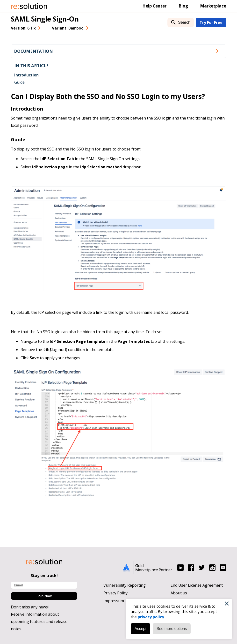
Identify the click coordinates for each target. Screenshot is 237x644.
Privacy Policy (115, 593)
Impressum (114, 601)
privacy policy (151, 617)
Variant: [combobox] (68, 28)
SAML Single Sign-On (45, 19)
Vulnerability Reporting (125, 585)
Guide (19, 82)
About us (179, 593)
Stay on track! (44, 576)
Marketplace (213, 6)
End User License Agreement (197, 585)
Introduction (26, 75)
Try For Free (211, 22)
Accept (140, 629)
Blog (183, 6)
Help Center (154, 6)
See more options (172, 629)
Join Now (44, 596)
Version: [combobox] (23, 28)
